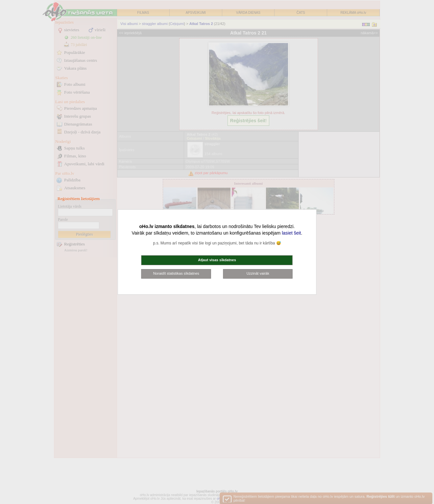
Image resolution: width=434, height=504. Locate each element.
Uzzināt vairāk (258, 273)
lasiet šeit (291, 233)
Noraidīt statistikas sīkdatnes (176, 273)
